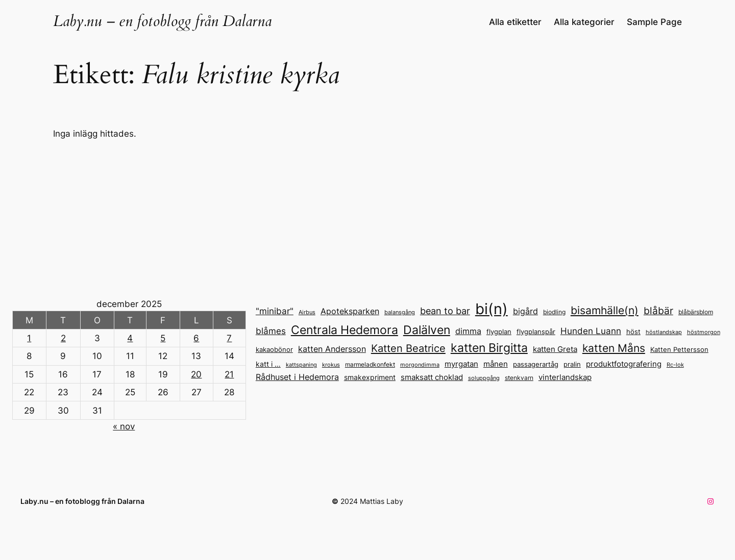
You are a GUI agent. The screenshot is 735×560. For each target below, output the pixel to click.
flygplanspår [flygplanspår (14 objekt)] (536, 332)
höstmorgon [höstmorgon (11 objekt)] (704, 332)
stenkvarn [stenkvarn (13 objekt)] (519, 378)
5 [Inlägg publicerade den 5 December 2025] (163, 338)
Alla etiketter (515, 22)
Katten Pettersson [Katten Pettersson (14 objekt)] (679, 350)
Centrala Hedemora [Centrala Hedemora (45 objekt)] (345, 330)
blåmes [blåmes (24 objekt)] (271, 331)
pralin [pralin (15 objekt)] (572, 364)
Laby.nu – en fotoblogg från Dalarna (162, 21)
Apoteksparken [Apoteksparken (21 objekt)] (350, 311)
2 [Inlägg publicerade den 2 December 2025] (63, 338)
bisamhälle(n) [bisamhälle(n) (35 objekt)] (605, 310)
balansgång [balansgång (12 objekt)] (400, 312)
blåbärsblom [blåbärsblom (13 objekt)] (696, 312)
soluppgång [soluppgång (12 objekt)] (484, 378)
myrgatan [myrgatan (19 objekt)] (461, 364)
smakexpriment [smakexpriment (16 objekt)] (370, 377)
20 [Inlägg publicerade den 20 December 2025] (196, 374)
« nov (124, 426)
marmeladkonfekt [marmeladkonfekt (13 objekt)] (370, 364)
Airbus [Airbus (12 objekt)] (307, 312)
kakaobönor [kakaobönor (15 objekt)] (274, 349)
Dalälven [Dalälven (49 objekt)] (427, 330)
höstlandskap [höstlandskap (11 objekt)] (664, 332)
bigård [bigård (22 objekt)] (525, 311)
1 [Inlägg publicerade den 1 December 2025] (29, 338)
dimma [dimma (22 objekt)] (468, 331)
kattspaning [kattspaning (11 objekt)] (301, 365)
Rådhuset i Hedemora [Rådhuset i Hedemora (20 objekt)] (297, 377)
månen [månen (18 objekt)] (496, 364)
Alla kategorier (584, 22)
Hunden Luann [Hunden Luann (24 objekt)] (591, 331)
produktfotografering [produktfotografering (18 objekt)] (624, 364)
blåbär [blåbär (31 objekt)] (658, 311)
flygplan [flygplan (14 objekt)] (499, 332)
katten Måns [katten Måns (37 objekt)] (614, 348)
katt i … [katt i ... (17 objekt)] (268, 364)
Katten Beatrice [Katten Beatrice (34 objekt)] (408, 348)
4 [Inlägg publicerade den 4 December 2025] (130, 338)
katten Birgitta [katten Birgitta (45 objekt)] (489, 348)
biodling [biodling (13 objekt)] (554, 312)
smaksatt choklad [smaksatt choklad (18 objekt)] (432, 377)
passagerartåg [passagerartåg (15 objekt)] (536, 364)
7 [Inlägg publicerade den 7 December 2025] (229, 338)
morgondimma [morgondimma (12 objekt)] (420, 365)
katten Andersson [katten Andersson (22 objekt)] (332, 349)
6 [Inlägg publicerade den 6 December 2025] (196, 338)
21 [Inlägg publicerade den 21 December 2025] (229, 374)
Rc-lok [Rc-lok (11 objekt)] (675, 365)
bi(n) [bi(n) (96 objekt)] (492, 309)
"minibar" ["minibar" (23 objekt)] (275, 311)
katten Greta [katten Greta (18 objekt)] (555, 349)
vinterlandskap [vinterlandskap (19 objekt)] (565, 377)
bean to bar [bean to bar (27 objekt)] (445, 311)
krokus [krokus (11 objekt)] (331, 365)
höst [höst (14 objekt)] (633, 332)
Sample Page (654, 22)
